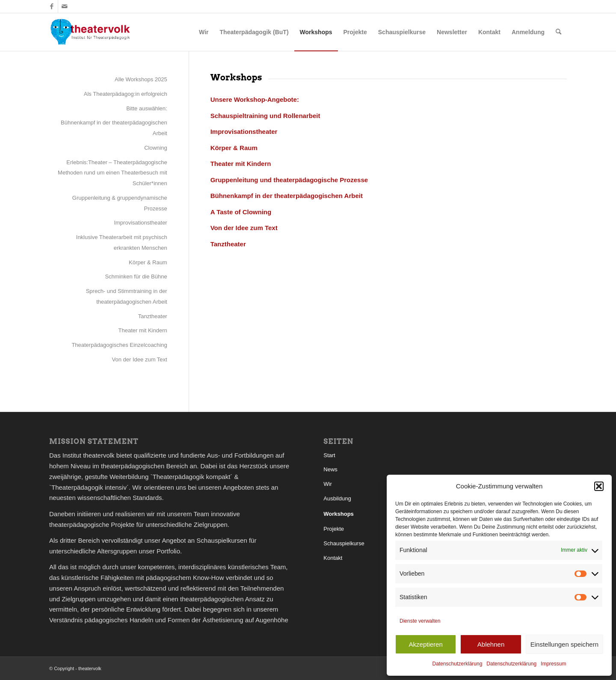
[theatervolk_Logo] (90, 32)
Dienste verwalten (420, 621)
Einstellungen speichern (564, 644)
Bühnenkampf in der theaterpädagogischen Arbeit (114, 128)
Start (329, 455)
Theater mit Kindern (143, 330)
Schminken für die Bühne (136, 276)
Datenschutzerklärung (458, 664)
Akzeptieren (426, 644)
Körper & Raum (148, 262)
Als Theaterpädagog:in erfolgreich (126, 94)
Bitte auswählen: (147, 108)
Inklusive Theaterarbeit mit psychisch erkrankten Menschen (122, 242)
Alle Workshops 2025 (141, 79)
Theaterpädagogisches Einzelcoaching (119, 345)
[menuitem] (204, 32)
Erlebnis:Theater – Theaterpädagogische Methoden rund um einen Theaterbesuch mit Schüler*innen (113, 173)
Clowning (155, 148)
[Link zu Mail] (65, 6)
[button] (599, 486)
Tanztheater (153, 316)
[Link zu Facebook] (52, 6)
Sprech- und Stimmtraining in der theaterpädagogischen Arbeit (127, 296)
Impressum (553, 664)
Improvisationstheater (140, 223)
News (330, 469)
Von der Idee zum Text (140, 359)
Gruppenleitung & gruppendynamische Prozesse (120, 203)
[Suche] (558, 32)
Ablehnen (491, 644)
